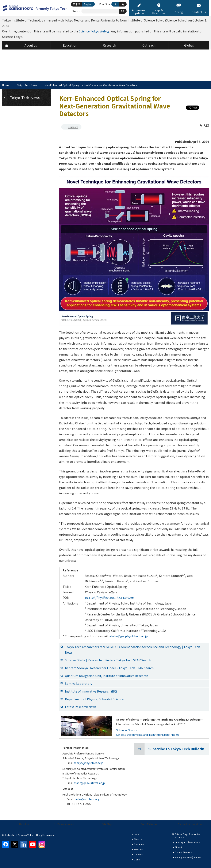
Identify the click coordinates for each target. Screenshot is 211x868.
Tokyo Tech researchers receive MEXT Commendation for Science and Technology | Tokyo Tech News (133, 650)
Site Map (107, 824)
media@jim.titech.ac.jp (87, 799)
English (88, 4)
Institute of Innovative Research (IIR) (91, 691)
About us (24, 824)
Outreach (138, 854)
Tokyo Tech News (27, 85)
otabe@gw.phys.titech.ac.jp (128, 636)
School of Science (127, 730)
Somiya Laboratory (79, 683)
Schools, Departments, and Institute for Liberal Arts (146, 735)
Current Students (183, 852)
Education (139, 844)
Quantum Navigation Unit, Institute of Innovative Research (107, 676)
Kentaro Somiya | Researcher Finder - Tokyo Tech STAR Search (109, 668)
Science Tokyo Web (92, 31)
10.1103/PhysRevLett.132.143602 (108, 598)
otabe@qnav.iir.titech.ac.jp (89, 783)
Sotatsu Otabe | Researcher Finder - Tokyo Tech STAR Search (108, 660)
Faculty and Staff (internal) (188, 857)
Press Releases (149, 824)
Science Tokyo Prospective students (187, 836)
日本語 (77, 4)
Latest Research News (81, 707)
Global (137, 859)
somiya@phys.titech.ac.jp (89, 763)
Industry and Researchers (187, 842)
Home (6, 85)
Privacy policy (66, 824)
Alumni (178, 847)
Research (73, 127)
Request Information (190, 824)
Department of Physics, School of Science (94, 699)
